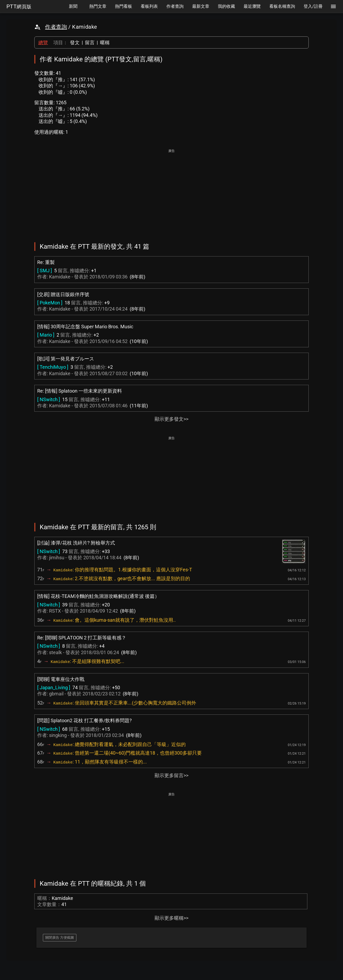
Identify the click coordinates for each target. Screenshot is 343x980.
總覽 (43, 42)
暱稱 (105, 42)
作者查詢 (56, 27)
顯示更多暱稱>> (171, 918)
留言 (90, 42)
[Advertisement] (171, 192)
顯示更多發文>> (171, 419)
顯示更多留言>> (171, 775)
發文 (75, 42)
